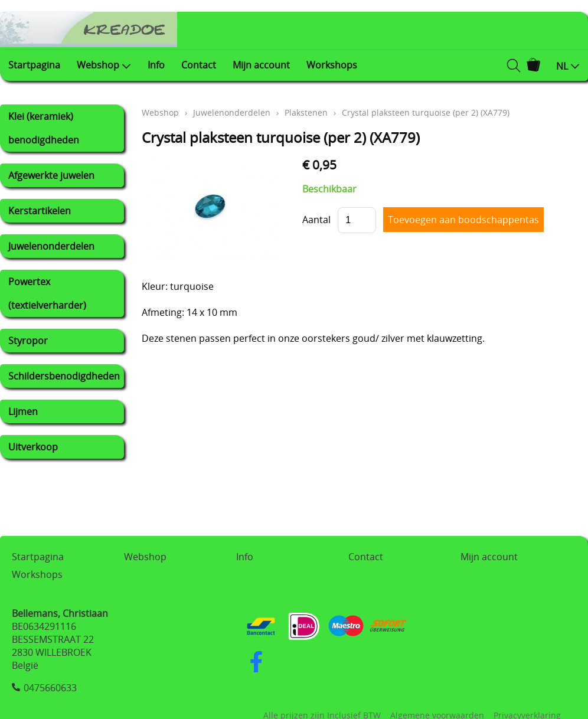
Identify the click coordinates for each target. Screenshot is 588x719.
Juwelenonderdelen (51, 246)
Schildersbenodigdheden (64, 376)
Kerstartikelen (40, 211)
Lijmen (23, 411)
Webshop (104, 65)
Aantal (316, 220)
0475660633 (50, 688)
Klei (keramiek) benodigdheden (44, 128)
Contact (199, 65)
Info (156, 65)
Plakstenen (306, 112)
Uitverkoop (33, 447)
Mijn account (261, 65)
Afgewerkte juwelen (51, 175)
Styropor (28, 341)
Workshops (332, 65)
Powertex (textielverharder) (47, 293)
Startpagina (34, 65)
